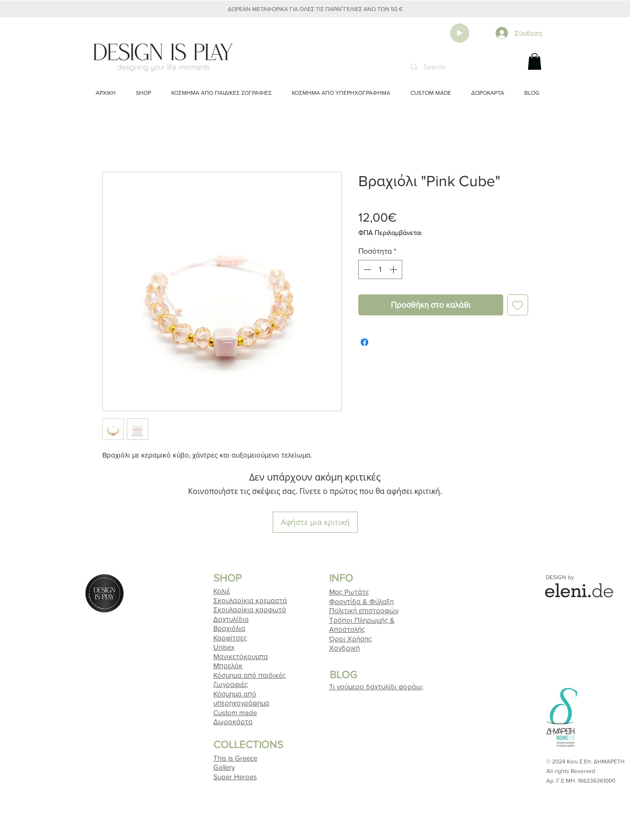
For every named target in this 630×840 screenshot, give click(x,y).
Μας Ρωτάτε (349, 592)
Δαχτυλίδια (231, 619)
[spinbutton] (380, 269)
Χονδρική (344, 648)
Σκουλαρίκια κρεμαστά (250, 600)
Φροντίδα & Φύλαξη (361, 601)
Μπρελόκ (228, 666)
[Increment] (394, 269)
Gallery (224, 767)
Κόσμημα (227, 694)
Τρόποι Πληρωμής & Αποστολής (364, 620)
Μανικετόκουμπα (241, 656)
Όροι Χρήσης (350, 639)
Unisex (224, 647)
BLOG (343, 675)
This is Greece (235, 758)
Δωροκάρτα (233, 722)
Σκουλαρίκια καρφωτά (250, 610)
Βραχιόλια (229, 628)
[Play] (460, 33)
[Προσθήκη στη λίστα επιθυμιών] (518, 305)
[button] (535, 62)
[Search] (459, 67)
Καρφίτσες (230, 638)
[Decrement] (366, 269)
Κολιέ (222, 591)
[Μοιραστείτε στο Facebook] (365, 342)
